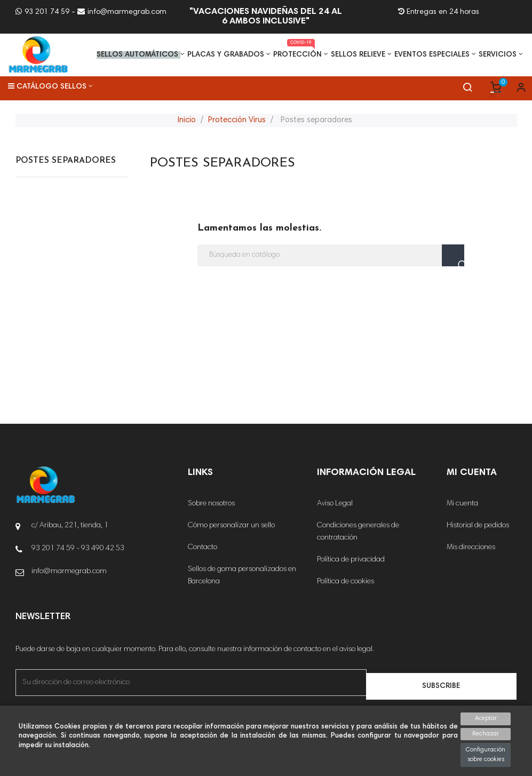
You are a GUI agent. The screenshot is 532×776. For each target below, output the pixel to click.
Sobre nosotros (211, 504)
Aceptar (486, 719)
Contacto (203, 548)
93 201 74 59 (42, 12)
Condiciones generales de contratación (358, 532)
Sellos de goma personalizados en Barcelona (242, 576)
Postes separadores (66, 161)
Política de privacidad (351, 560)
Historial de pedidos (478, 526)
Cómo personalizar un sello (231, 526)
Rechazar (486, 734)
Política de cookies (346, 582)
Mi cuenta (462, 504)
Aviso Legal (335, 504)
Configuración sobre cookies (486, 755)
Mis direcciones (471, 548)
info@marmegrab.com (122, 12)
